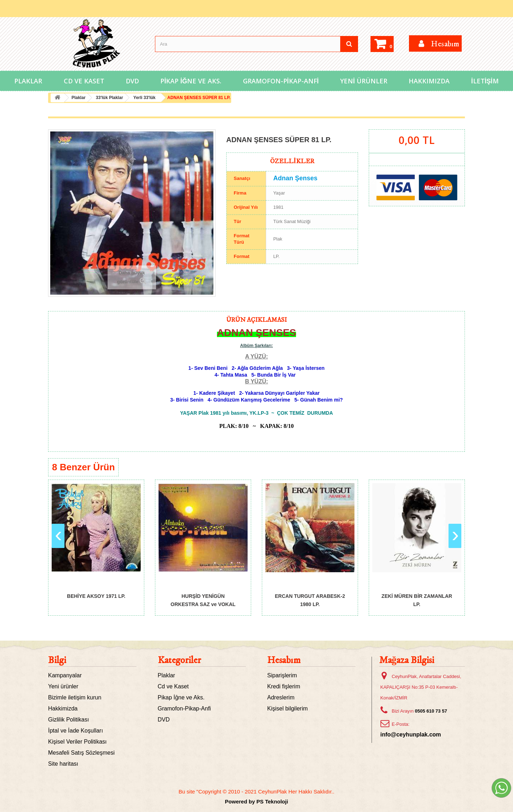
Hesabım (284, 660)
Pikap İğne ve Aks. (191, 81)
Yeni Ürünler (364, 81)
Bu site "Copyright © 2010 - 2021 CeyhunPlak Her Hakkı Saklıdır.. (256, 792)
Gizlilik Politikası (69, 720)
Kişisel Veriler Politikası (77, 742)
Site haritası (63, 764)
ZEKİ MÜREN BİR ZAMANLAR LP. (417, 600)
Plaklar (28, 81)
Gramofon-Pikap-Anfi (281, 81)
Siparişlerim (282, 675)
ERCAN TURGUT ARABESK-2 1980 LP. (310, 600)
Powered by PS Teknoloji (256, 801)
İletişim (485, 81)
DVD (132, 81)
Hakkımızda (429, 81)
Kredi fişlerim (284, 686)
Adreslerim (281, 697)
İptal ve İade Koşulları (76, 731)
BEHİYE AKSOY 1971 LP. (96, 596)
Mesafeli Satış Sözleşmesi (81, 753)
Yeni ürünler (63, 686)
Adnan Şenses (295, 178)
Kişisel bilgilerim (287, 708)
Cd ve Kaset (84, 81)
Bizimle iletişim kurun (75, 697)
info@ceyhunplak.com (411, 735)
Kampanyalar (65, 675)
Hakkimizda (63, 708)
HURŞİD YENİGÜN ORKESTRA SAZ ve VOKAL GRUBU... (203, 600)
